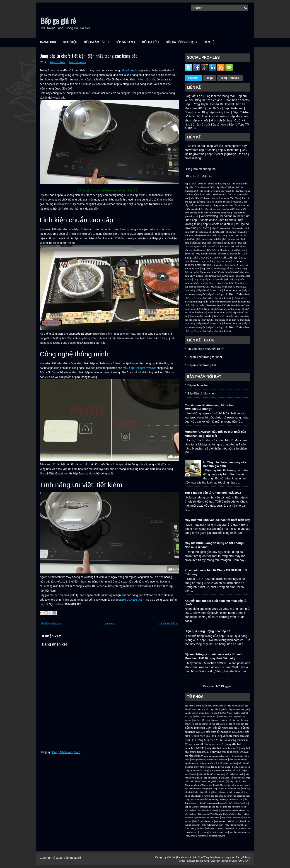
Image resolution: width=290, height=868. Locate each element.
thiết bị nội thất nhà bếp (198, 195)
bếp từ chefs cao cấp (201, 205)
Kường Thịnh (243, 191)
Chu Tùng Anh (206, 857)
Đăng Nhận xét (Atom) (67, 752)
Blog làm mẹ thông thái (220, 96)
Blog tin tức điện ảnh (209, 100)
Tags (210, 78)
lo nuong (238, 261)
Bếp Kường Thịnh (196, 104)
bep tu (243, 257)
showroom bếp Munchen (232, 116)
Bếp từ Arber (241, 112)
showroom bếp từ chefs (200, 150)
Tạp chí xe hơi (196, 146)
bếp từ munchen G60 (198, 728)
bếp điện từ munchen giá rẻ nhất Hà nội (222, 269)
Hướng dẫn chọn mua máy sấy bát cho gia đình (225, 464)
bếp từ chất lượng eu (195, 184)
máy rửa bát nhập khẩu (210, 287)
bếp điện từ (230, 257)
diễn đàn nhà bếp (195, 209)
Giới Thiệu (70, 42)
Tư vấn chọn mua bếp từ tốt (206, 349)
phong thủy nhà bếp (224, 191)
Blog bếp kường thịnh (216, 112)
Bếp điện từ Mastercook (209, 290)
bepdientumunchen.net (235, 216)
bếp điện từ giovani (200, 198)
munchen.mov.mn (196, 265)
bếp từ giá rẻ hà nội (236, 232)
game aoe (189, 254)
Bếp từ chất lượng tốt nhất (205, 357)
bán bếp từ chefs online (202, 220)
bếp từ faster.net (229, 150)
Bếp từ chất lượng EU (202, 365)
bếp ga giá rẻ (232, 265)
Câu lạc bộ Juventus (200, 116)
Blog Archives (230, 78)
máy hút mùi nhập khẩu (196, 302)
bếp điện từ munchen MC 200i (225, 732)
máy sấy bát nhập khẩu (212, 279)
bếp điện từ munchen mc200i (199, 187)
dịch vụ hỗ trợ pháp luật (221, 283)
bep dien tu (191, 261)
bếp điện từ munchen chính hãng (216, 213)
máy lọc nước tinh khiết (234, 209)
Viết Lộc (172, 857)
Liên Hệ (209, 42)
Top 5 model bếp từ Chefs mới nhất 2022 (213, 493)
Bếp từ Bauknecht (222, 104)
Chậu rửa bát (201, 125)
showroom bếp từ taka (196, 283)
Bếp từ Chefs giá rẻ (217, 294)
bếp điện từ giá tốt (225, 187)
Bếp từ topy (219, 125)
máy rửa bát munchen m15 (222, 748)
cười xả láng (193, 158)
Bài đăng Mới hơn (51, 623)
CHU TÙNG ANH (209, 257)
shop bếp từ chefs (196, 120)
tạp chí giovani (212, 209)
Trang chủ (48, 42)
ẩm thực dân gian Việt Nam (226, 198)
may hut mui (223, 261)
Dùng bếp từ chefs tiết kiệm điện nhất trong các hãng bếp (89, 56)
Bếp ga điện (127, 41)
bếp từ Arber (215, 154)
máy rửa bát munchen (239, 205)
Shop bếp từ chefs (237, 100)
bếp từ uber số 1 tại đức (209, 239)
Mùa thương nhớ (225, 857)
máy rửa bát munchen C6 (209, 744)
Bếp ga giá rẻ (58, 21)
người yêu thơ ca (236, 154)
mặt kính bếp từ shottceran (198, 236)
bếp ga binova (220, 205)
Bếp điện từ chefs (195, 305)
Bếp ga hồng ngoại (183, 41)
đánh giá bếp (191, 213)
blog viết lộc (215, 146)
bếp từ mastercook (221, 228)
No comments (77, 62)
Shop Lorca (192, 112)
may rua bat (207, 261)
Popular (193, 78)
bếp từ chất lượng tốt (219, 184)
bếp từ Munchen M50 (226, 728)
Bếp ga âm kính (98, 41)
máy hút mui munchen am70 (217, 756)
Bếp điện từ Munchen (218, 250)
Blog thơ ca (214, 108)
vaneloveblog (209, 216)
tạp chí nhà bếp (239, 184)
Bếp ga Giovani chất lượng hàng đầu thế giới (209, 298)
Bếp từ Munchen (239, 294)
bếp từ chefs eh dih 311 (223, 195)
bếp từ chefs (58, 62)
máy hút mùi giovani (206, 254)
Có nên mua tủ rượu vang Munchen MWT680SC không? (209, 407)
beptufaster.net (234, 108)
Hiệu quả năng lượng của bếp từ (207, 631)
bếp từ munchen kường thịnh (219, 276)
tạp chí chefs (206, 191)
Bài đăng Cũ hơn (168, 623)
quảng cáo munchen (201, 243)
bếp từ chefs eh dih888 (218, 224)
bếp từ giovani (238, 250)
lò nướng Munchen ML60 (208, 740)
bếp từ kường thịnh (223, 236)
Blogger (226, 686)
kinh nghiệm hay (221, 120)
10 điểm (204, 228)
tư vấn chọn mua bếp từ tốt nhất (208, 232)
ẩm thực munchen (233, 290)
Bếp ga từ (152, 41)
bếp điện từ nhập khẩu (229, 254)
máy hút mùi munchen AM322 (230, 752)
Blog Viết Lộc (193, 96)
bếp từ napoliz (216, 265)
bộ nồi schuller (194, 756)
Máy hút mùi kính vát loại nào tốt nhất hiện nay (217, 520)
